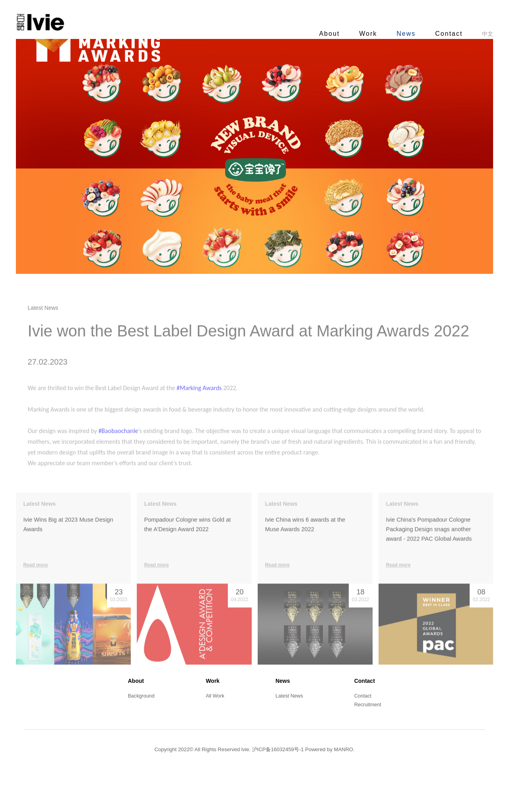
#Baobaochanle (126, 470)
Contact (441, 34)
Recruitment (369, 741)
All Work (214, 732)
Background (140, 732)
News (398, 34)
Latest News (289, 732)
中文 (480, 34)
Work (360, 34)
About (321, 34)
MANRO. (344, 786)
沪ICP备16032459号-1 (278, 786)
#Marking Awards (207, 427)
